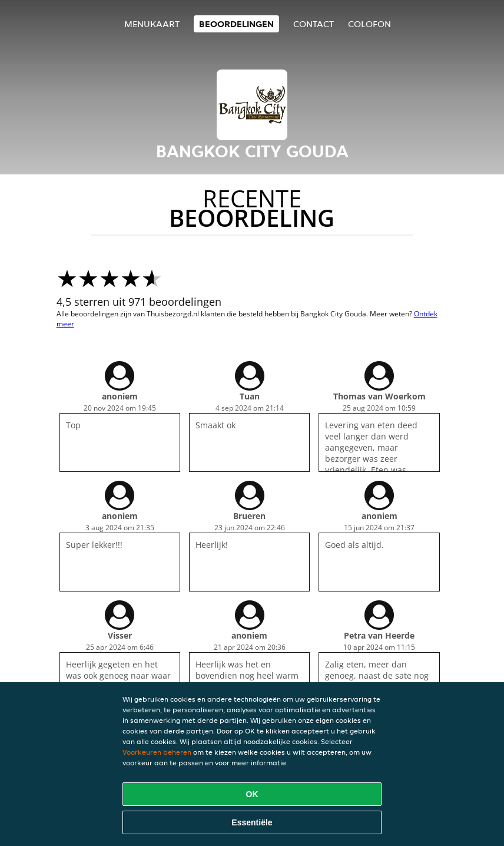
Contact (314, 24)
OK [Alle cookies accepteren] (252, 794)
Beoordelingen (236, 24)
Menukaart (152, 24)
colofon (369, 24)
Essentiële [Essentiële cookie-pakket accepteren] (252, 822)
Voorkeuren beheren (157, 752)
